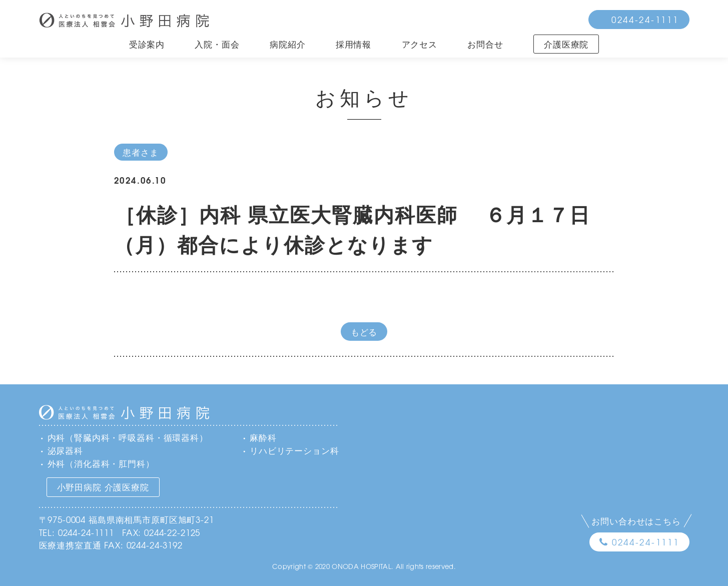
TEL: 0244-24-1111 (77, 532)
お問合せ (485, 44)
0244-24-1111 (645, 19)
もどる (364, 332)
